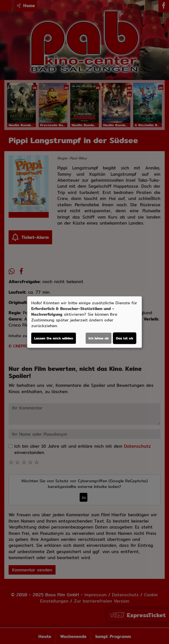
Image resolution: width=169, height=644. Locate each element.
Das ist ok (125, 338)
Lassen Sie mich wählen (54, 338)
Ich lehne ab (99, 338)
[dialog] (84, 322)
